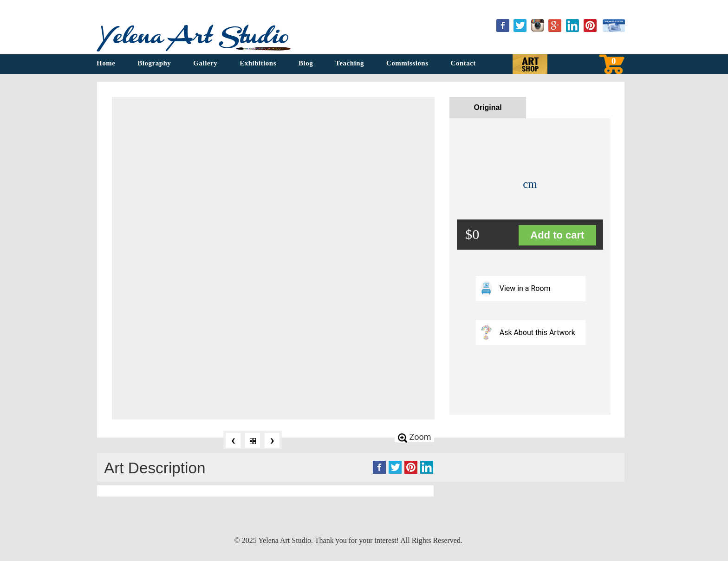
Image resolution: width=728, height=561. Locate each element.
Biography (154, 63)
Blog (306, 63)
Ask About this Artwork (528, 332)
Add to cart (557, 235)
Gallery (205, 63)
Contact (463, 63)
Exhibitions (258, 63)
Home (106, 63)
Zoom (415, 437)
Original (488, 107)
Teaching (350, 63)
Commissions (407, 63)
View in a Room (516, 288)
